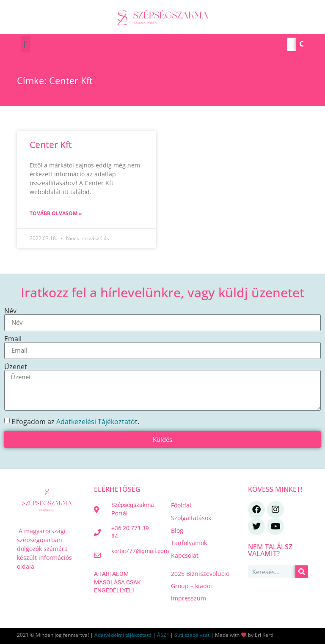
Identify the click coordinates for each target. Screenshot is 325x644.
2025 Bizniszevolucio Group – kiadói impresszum (200, 586)
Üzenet (16, 367)
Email (13, 339)
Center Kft (51, 145)
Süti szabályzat (192, 635)
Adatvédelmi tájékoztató (123, 635)
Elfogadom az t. (75, 421)
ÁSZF (163, 635)
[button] (26, 44)
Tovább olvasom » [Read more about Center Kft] (56, 213)
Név (10, 311)
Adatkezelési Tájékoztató (96, 421)
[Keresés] (303, 44)
